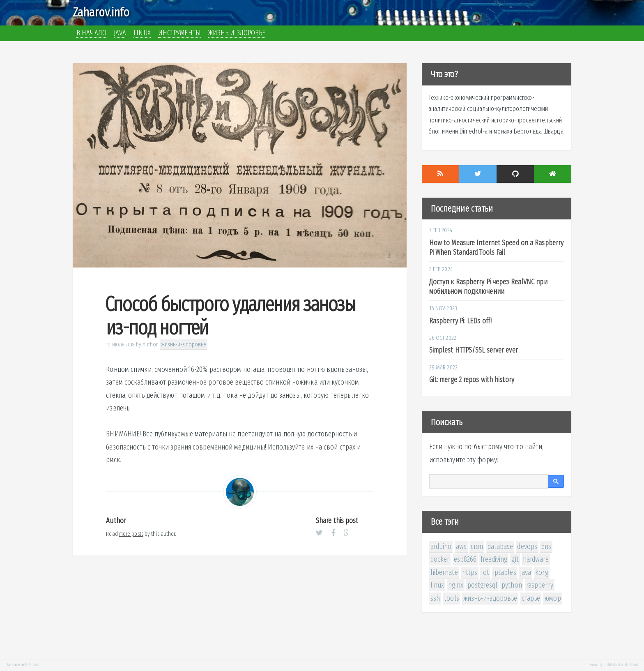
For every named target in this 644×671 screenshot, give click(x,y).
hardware (536, 559)
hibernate (444, 572)
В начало (91, 33)
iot (485, 572)
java (526, 572)
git (515, 559)
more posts (131, 534)
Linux (142, 33)
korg (542, 572)
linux (437, 585)
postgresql (482, 585)
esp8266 (465, 559)
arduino (441, 546)
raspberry (540, 585)
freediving (494, 559)
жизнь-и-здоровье (184, 344)
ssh (435, 598)
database (500, 546)
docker (440, 559)
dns (546, 546)
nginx (456, 585)
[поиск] (489, 482)
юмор (552, 598)
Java (120, 33)
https (470, 572)
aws (461, 546)
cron (477, 546)
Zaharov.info (101, 12)
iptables (505, 572)
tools (452, 598)
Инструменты (179, 33)
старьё (531, 598)
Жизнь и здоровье (237, 33)
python (512, 585)
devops (527, 546)
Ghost (634, 665)
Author (151, 344)
